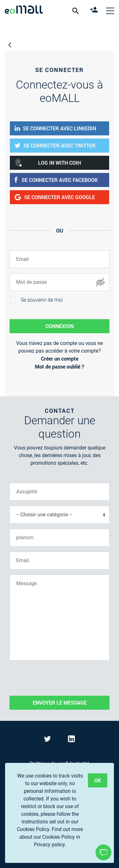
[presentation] (58, 678)
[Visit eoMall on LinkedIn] (71, 740)
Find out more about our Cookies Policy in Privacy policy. (51, 837)
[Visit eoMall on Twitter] (48, 740)
